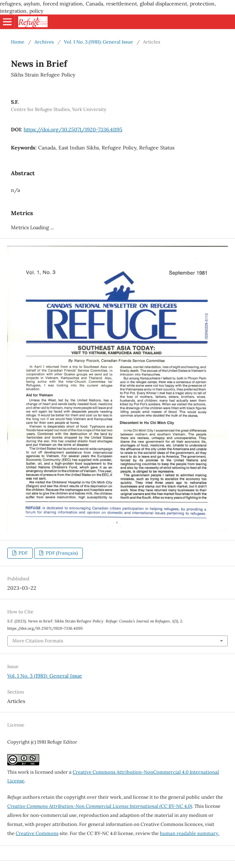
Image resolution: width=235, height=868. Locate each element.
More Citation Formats (38, 641)
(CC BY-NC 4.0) (100, 806)
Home (18, 42)
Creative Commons (37, 833)
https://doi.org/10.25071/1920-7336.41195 (73, 129)
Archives (44, 42)
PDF (23, 553)
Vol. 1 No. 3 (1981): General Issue (98, 42)
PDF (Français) (61, 553)
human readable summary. (190, 833)
